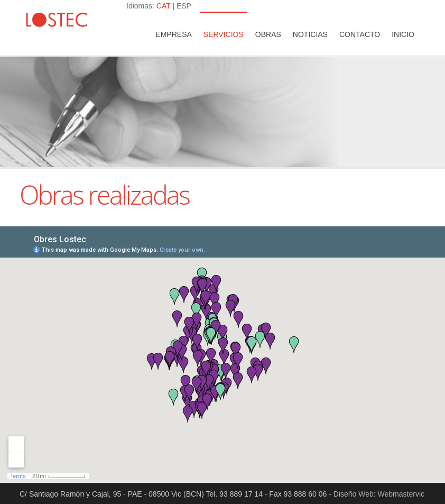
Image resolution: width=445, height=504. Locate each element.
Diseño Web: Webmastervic (379, 494)
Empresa (173, 34)
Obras (268, 34)
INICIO (403, 34)
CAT (164, 6)
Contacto (360, 34)
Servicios (224, 34)
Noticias (310, 34)
